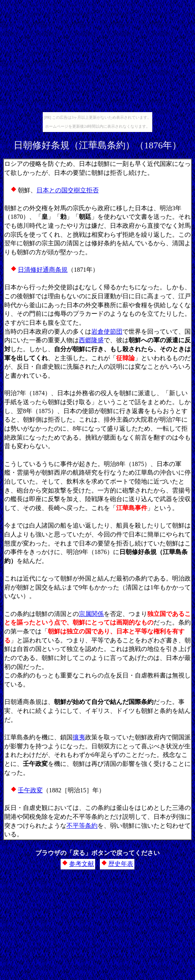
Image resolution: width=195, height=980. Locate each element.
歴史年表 (121, 864)
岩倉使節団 (107, 332)
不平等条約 (82, 826)
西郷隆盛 (91, 340)
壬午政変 (30, 790)
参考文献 (82, 864)
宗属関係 (91, 614)
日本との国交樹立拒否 (68, 190)
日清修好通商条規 (43, 270)
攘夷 (79, 737)
